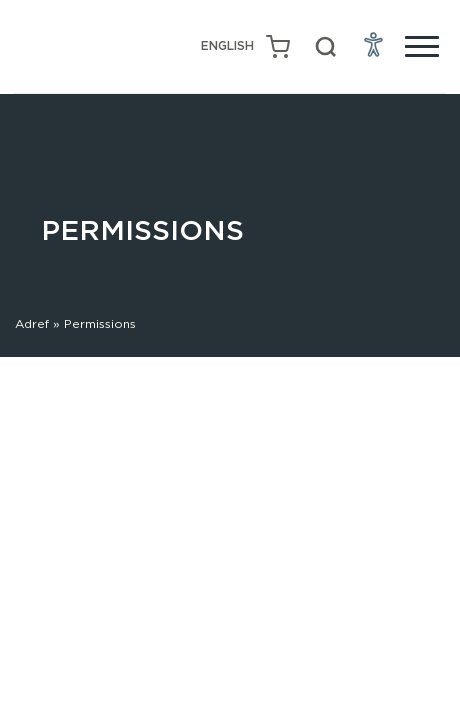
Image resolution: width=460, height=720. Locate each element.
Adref (32, 323)
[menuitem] (227, 46)
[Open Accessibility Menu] (374, 44)
